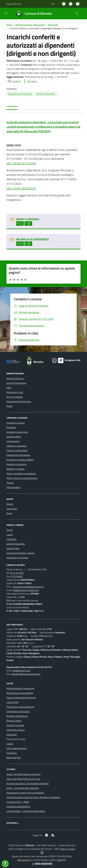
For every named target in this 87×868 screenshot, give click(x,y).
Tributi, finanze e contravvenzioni (22, 478)
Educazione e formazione (18, 455)
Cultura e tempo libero (17, 450)
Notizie (10, 504)
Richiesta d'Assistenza (17, 716)
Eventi (10, 530)
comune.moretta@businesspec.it (28, 587)
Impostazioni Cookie (16, 739)
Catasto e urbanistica (17, 446)
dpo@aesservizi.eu (22, 671)
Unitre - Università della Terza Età (23, 788)
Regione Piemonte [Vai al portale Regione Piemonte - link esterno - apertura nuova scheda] (14, 4)
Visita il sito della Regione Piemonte (23, 774)
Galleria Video (13, 548)
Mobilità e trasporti (15, 469)
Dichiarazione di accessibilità (20, 693)
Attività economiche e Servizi (20, 553)
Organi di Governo (15, 378)
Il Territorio (11, 539)
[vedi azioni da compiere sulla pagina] (30, 81)
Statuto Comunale (15, 725)
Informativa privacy (16, 730)
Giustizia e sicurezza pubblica (20, 460)
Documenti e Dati (15, 392)
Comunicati (12, 509)
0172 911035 (17, 573)
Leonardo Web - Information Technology (26, 811)
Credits (10, 744)
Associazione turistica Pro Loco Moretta (25, 793)
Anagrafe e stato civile (17, 432)
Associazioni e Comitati (17, 558)
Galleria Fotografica (16, 544)
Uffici (9, 388)
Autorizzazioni (13, 441)
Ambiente (11, 427)
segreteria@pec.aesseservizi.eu (26, 674)
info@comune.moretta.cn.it (26, 590)
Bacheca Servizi (14, 721)
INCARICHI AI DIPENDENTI (33, 239)
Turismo (10, 483)
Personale (53, 25)
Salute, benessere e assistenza (21, 473)
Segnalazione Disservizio (18, 711)
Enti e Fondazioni (15, 397)
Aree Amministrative (16, 383)
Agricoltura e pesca (16, 423)
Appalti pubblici (14, 437)
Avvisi (9, 513)
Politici (10, 406)
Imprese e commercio (17, 464)
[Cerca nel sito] (77, 14)
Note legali (12, 734)
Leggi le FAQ (12, 702)
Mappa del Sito (14, 758)
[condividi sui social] (14, 81)
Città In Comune (67, 849)
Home (9, 25)
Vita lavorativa (13, 487)
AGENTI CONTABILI (28, 219)
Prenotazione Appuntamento (20, 707)
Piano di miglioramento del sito (21, 698)
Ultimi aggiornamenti (16, 748)
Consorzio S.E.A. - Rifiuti (18, 802)
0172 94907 (17, 576)
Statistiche (12, 753)
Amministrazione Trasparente (30, 25)
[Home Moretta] (32, 14)
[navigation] (6, 13)
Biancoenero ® (24, 860)
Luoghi (10, 535)
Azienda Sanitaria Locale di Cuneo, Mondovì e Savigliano (33, 797)
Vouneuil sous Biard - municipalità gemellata (28, 783)
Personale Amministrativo (19, 401)
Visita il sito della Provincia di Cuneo (23, 779)
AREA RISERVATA (42, 864)
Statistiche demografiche (18, 806)
